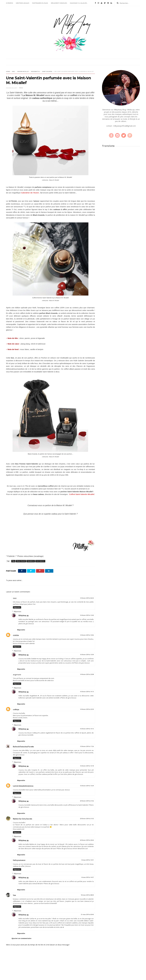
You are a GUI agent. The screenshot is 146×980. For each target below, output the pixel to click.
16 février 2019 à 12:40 (87, 615)
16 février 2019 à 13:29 (87, 786)
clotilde (16, 635)
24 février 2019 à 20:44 (87, 840)
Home (8, 72)
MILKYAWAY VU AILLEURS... (79, 3)
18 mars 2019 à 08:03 (87, 895)
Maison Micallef (23, 72)
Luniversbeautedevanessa (23, 786)
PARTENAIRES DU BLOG (40, 3)
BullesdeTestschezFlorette (23, 747)
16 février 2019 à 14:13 (87, 692)
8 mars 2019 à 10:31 (88, 860)
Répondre (17, 607)
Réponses (18, 611)
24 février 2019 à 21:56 (87, 801)
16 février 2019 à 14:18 (87, 766)
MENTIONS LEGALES (23, 3)
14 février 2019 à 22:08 (87, 674)
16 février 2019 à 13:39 (87, 655)
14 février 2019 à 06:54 (87, 598)
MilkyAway (23, 616)
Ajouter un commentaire (21, 938)
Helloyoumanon (19, 860)
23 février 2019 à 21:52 (87, 819)
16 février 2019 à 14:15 (87, 729)
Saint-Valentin (47, 72)
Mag (13, 72)
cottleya (16, 710)
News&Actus (35, 72)
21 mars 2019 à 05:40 (87, 915)
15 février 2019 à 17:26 (87, 746)
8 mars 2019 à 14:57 (88, 877)
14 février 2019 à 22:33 (87, 709)
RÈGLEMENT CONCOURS (59, 3)
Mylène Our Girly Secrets (23, 819)
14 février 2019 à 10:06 (87, 635)
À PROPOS (9, 3)
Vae (14, 895)
